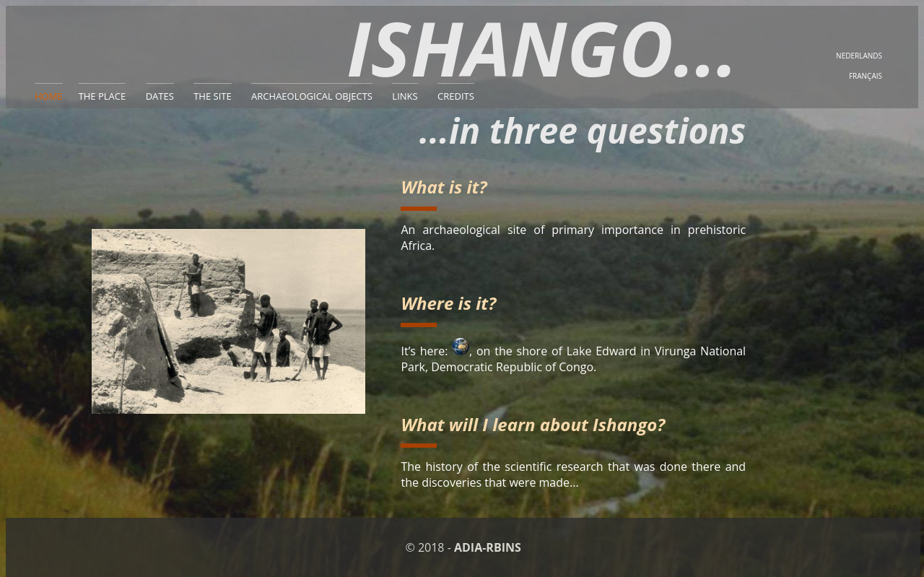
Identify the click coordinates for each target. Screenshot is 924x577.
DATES (160, 96)
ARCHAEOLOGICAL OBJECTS (312, 96)
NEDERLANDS (859, 56)
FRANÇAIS (866, 76)
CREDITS (456, 96)
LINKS (405, 96)
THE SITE (213, 96)
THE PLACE (103, 96)
